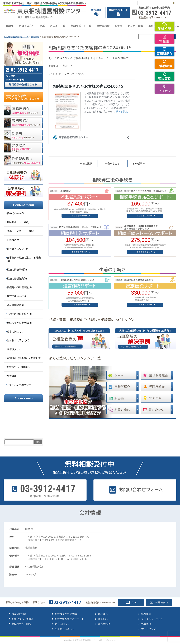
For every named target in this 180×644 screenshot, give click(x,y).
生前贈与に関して (65, 629)
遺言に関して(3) (16, 332)
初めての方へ (27, 26)
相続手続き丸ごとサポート (69, 619)
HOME (10, 26)
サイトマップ (149, 629)
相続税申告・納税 (21, 624)
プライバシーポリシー (19, 385)
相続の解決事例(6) (17, 270)
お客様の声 (13, 240)
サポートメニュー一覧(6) (20, 231)
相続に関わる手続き (23, 619)
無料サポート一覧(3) (18, 222)
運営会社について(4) (18, 249)
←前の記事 (86, 163)
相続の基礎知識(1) (17, 278)
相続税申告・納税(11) (19, 367)
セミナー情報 (135, 26)
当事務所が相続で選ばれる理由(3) (24, 259)
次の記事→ (139, 163)
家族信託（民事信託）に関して (24, 358)
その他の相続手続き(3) (19, 314)
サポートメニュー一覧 (53, 26)
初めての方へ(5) (16, 213)
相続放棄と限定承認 (66, 614)
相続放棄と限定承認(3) (19, 323)
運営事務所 (103, 26)
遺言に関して (62, 624)
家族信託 (103, 619)
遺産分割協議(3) (16, 305)
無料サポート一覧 (81, 26)
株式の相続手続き (17, 296)
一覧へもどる (112, 163)
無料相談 (146, 614)
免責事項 (12, 376)
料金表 (119, 26)
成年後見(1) (13, 349)
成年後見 (103, 614)
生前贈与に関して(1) (18, 340)
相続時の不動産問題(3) (19, 287)
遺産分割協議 (19, 614)
